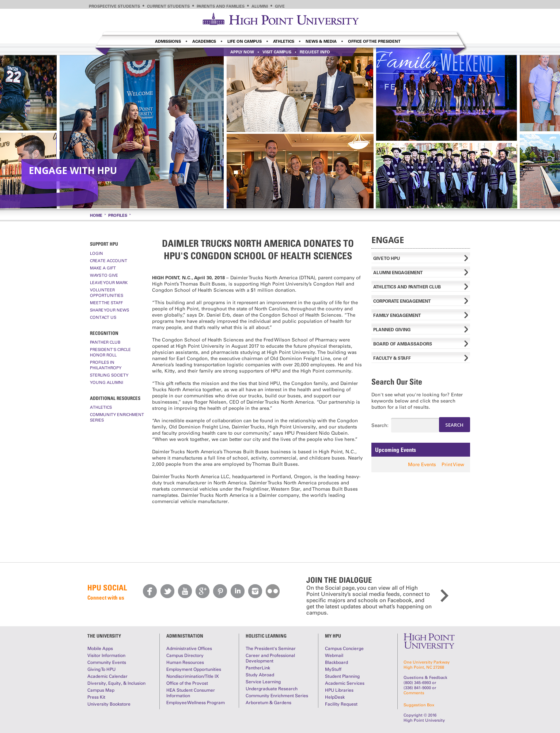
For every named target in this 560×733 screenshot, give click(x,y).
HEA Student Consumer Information (191, 693)
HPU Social (107, 588)
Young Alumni (107, 382)
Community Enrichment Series (117, 417)
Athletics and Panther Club (407, 287)
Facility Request (341, 704)
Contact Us (103, 317)
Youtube (185, 591)
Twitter (167, 591)
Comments (414, 693)
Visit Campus (277, 52)
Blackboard (336, 662)
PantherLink (258, 668)
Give (280, 6)
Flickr (273, 591)
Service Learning (263, 682)
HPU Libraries (339, 690)
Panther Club (105, 342)
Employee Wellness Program (196, 703)
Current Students (168, 6)
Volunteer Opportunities (107, 293)
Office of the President (374, 41)
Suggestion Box (419, 705)
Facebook (150, 591)
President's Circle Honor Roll (110, 352)
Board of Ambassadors (403, 344)
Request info (315, 52)
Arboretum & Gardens (268, 703)
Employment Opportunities (194, 669)
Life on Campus (245, 41)
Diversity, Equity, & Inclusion (116, 683)
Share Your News (109, 310)
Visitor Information (106, 655)
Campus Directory (185, 655)
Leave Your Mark (109, 283)
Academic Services (345, 683)
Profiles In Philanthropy (106, 365)
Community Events (107, 662)
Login (97, 253)
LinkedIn (238, 591)
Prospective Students (114, 6)
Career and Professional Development (270, 658)
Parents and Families (221, 6)
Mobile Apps (100, 649)
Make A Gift (103, 268)
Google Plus (203, 591)
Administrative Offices (189, 649)
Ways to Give (104, 275)
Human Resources (185, 662)
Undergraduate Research (272, 689)
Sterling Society (109, 375)
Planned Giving (392, 330)
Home (96, 215)
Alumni (260, 6)
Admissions (168, 41)
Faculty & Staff (392, 358)
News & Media (321, 41)
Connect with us (106, 597)
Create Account (109, 261)
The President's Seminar (271, 649)
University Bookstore (109, 704)
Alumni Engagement (398, 273)
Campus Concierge (344, 649)
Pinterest (220, 591)
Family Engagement (397, 315)
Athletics (284, 41)
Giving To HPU (101, 669)
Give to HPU (387, 258)
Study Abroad (260, 675)
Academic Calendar (107, 676)
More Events (422, 464)
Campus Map (101, 690)
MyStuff (333, 669)
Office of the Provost (187, 683)
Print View (453, 464)
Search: (375, 425)
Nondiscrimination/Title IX (193, 676)
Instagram (255, 591)
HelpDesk (335, 697)
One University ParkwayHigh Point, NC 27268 (427, 665)
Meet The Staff (106, 303)
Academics (204, 41)
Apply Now (242, 52)
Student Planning (342, 676)
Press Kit (96, 697)
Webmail (334, 655)
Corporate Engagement (402, 301)
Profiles (118, 215)
